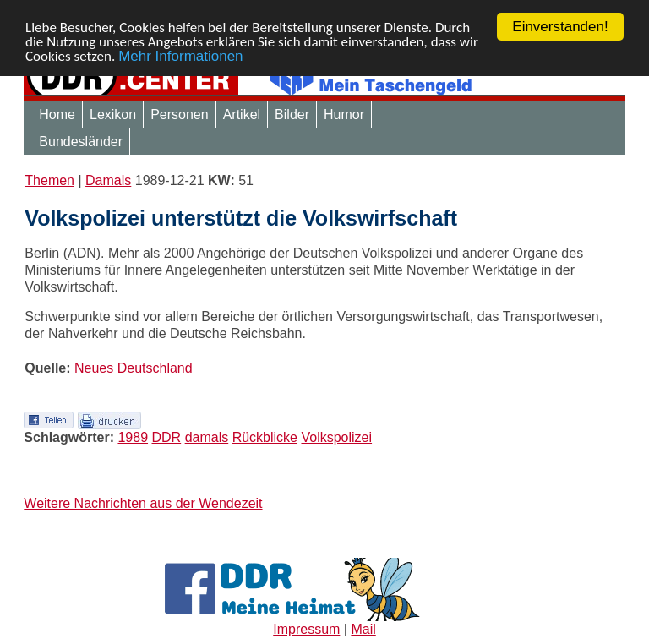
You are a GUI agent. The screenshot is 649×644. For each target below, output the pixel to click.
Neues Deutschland (134, 368)
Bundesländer (81, 142)
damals (207, 437)
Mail (363, 629)
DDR (167, 437)
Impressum (306, 629)
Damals (108, 180)
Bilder (292, 115)
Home (57, 115)
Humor (344, 115)
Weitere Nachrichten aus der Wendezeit (143, 503)
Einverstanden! (560, 27)
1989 (133, 437)
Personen (180, 115)
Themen (49, 180)
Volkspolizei (336, 437)
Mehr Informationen (180, 55)
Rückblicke (265, 437)
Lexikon (113, 115)
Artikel (242, 115)
